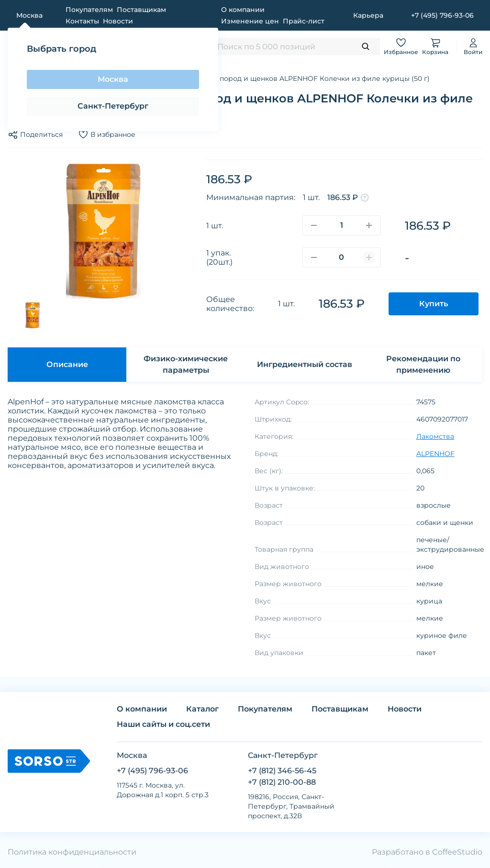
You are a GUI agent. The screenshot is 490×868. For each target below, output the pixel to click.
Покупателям (89, 10)
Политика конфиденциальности (72, 852)
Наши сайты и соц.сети (163, 724)
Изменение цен (250, 21)
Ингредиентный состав (305, 364)
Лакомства (435, 436)
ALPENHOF (435, 454)
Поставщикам (141, 10)
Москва (113, 79)
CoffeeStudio (457, 852)
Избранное (401, 46)
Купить (434, 304)
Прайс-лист (304, 21)
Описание (67, 364)
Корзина (435, 46)
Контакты (82, 21)
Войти (473, 46)
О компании (243, 10)
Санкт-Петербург (113, 106)
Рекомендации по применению (423, 364)
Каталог (202, 709)
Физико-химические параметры (186, 364)
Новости (118, 21)
